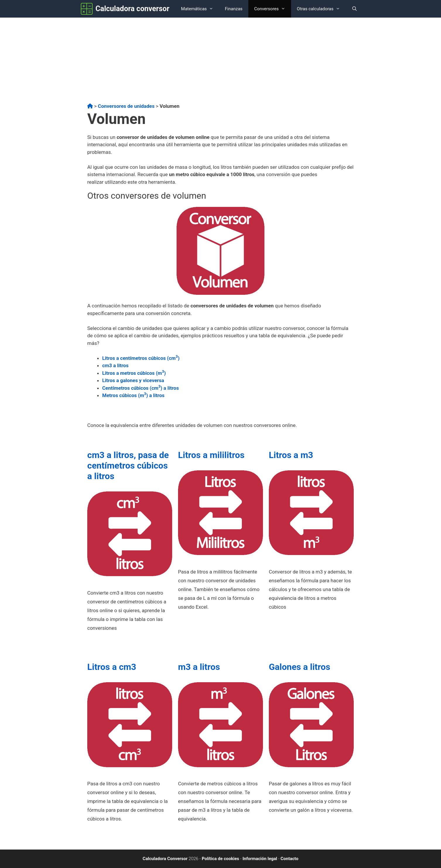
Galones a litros (300, 667)
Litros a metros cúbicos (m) (134, 373)
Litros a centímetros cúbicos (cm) (141, 358)
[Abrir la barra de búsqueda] (354, 9)
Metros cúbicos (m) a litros (133, 395)
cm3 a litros (115, 365)
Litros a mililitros (211, 455)
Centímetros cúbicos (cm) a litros (141, 388)
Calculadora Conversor (165, 859)
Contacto (289, 859)
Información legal (260, 859)
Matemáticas (200, 9)
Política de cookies (220, 859)
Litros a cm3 (112, 667)
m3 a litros (199, 667)
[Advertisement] (220, 62)
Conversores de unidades (126, 106)
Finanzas (234, 9)
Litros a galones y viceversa (133, 380)
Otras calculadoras (321, 9)
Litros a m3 (291, 455)
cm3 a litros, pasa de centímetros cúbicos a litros (128, 466)
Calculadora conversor (132, 9)
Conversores (273, 9)
